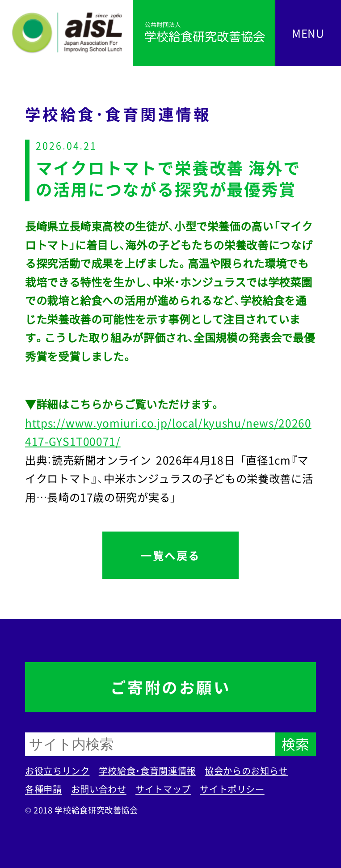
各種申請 (44, 789)
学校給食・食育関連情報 (147, 771)
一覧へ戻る (170, 555)
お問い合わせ (99, 789)
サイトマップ (163, 789)
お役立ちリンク (57, 771)
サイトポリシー (232, 789)
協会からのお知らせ (246, 771)
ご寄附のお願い (170, 687)
